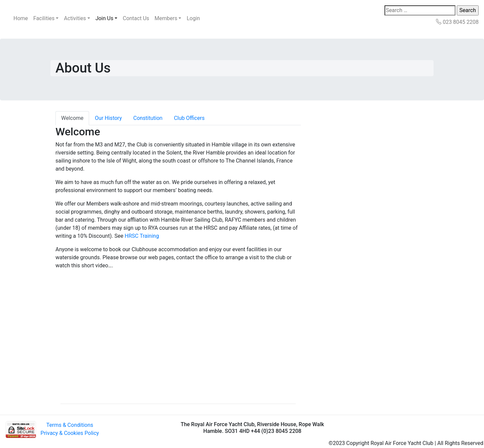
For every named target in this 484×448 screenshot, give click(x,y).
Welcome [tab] (72, 118)
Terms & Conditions (70, 425)
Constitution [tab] (148, 118)
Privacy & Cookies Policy (70, 433)
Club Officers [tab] (189, 118)
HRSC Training (142, 236)
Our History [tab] (108, 118)
